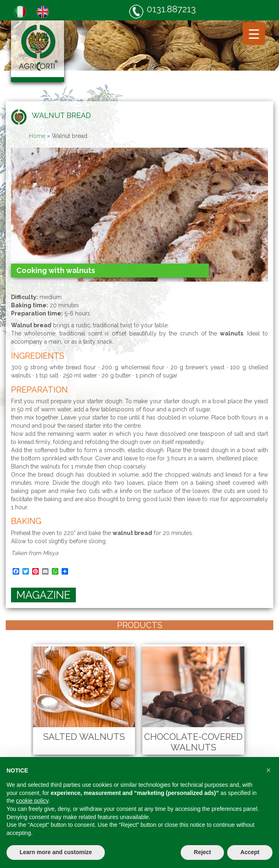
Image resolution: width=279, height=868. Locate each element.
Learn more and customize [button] (56, 852)
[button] (268, 770)
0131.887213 (162, 11)
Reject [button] (202, 852)
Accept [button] (250, 852)
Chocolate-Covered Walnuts (193, 742)
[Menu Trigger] (254, 34)
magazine (43, 595)
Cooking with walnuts (56, 270)
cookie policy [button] (32, 801)
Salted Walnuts (84, 737)
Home (37, 136)
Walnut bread (61, 115)
